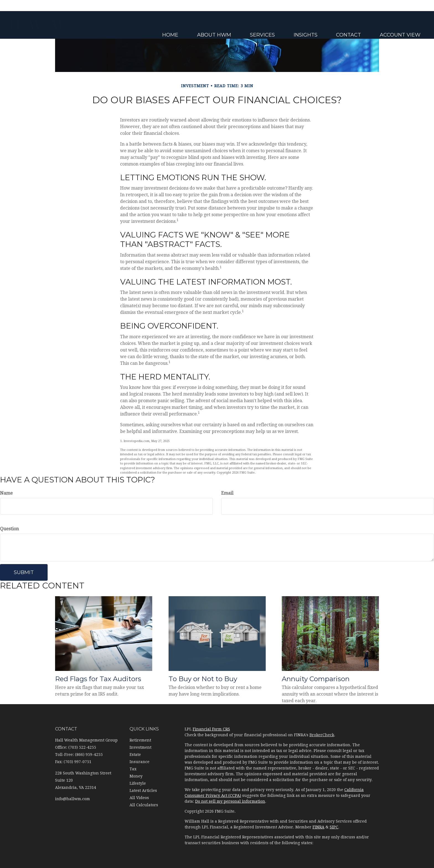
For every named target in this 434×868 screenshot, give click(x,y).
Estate (135, 755)
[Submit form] (24, 572)
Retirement (140, 740)
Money (136, 776)
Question (9, 529)
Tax (133, 769)
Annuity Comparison (316, 679)
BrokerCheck (322, 735)
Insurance (139, 762)
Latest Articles (143, 790)
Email (227, 493)
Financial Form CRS (211, 729)
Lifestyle (138, 783)
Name (6, 493)
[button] (246, 28)
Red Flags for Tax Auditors (98, 679)
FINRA (318, 827)
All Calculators (144, 805)
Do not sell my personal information (230, 801)
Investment (140, 747)
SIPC (334, 827)
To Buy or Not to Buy (203, 679)
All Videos (139, 798)
